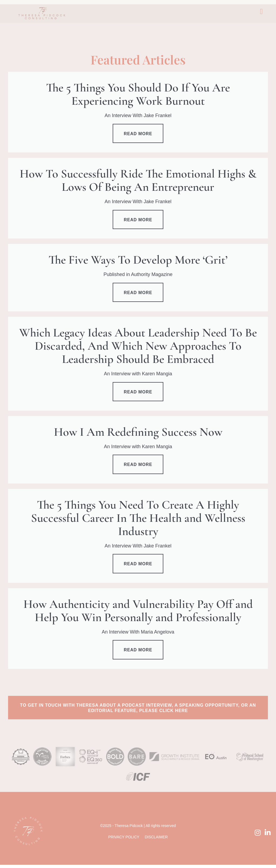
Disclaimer (156, 840)
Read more (138, 134)
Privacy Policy (124, 840)
